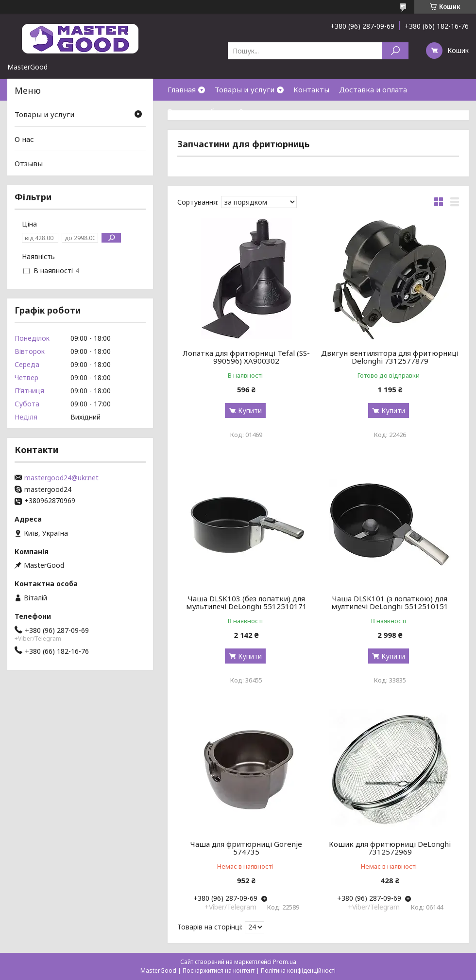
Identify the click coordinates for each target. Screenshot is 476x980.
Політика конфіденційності (298, 971)
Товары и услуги (245, 89)
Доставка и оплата (373, 89)
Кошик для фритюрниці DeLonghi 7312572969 (390, 848)
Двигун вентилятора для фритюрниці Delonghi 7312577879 (390, 357)
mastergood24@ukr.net (61, 478)
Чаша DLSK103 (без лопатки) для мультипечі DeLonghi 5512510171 (246, 602)
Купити (250, 411)
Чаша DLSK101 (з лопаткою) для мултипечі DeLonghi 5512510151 (390, 602)
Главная (182, 89)
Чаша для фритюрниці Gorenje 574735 (246, 848)
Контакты (311, 89)
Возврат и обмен (198, 111)
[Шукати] (395, 51)
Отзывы (29, 163)
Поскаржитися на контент (219, 971)
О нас (248, 111)
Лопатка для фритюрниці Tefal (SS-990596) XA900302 (246, 357)
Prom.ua (285, 962)
